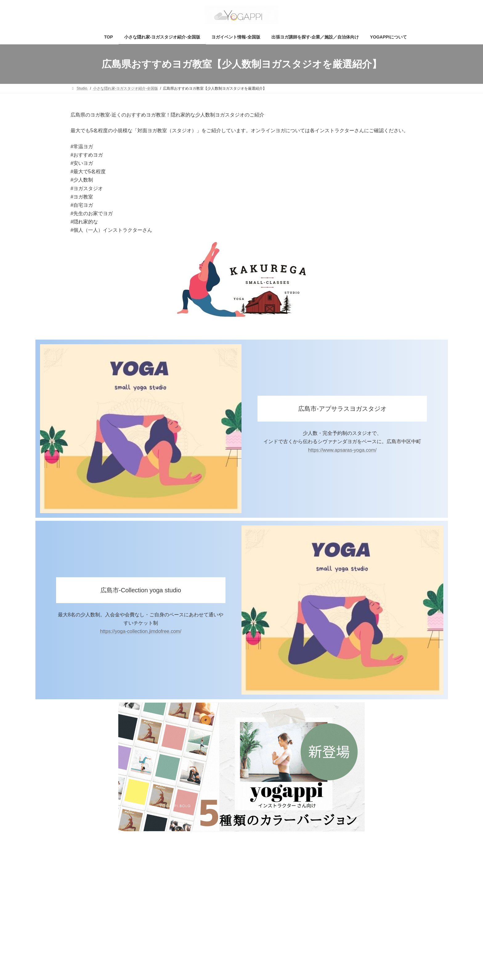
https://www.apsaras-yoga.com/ (342, 450)
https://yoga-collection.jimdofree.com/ (141, 631)
